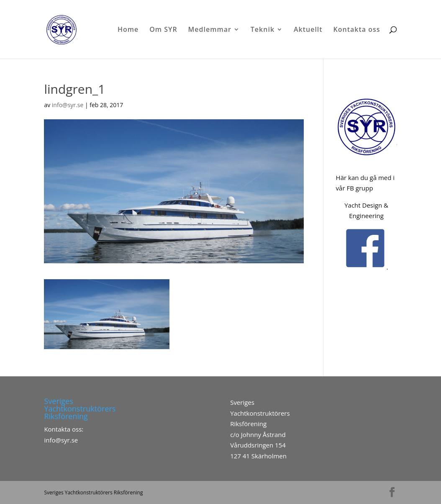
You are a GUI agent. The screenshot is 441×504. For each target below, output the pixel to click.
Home (128, 30)
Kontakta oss (357, 30)
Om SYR (163, 30)
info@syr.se (68, 105)
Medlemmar (210, 30)
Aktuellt (308, 30)
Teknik (263, 30)
